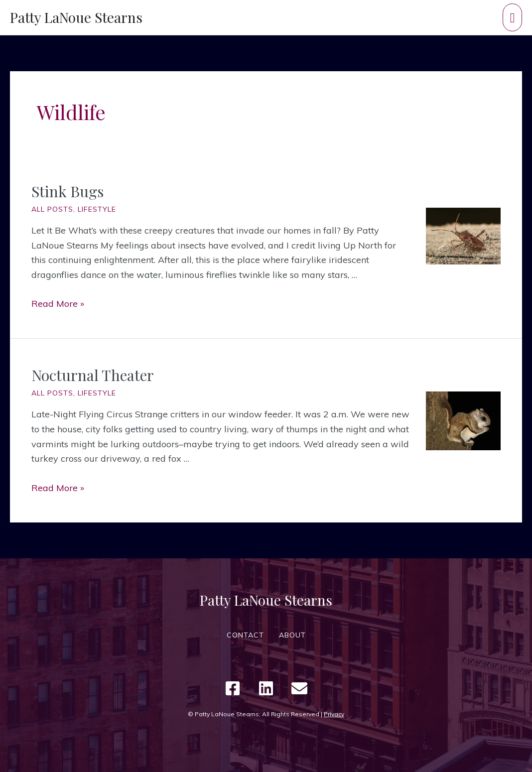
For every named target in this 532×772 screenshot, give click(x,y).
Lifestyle (97, 209)
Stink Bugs (67, 191)
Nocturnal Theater (93, 375)
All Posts (52, 209)
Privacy (334, 714)
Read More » (58, 304)
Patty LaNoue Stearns (76, 17)
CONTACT (245, 635)
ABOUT (292, 635)
